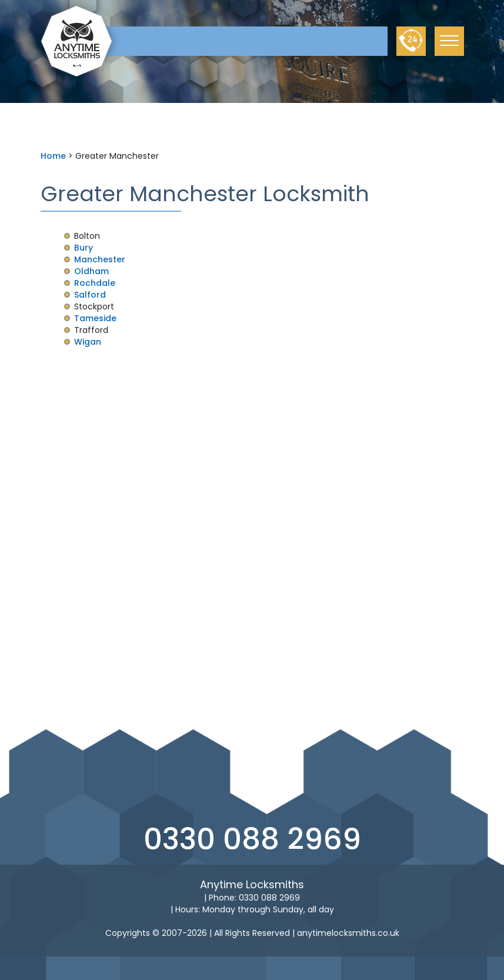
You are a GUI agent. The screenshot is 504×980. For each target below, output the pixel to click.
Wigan (88, 342)
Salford (90, 295)
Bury (84, 248)
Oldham (91, 271)
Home (53, 156)
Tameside (95, 318)
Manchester (100, 259)
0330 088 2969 (252, 839)
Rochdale (95, 283)
